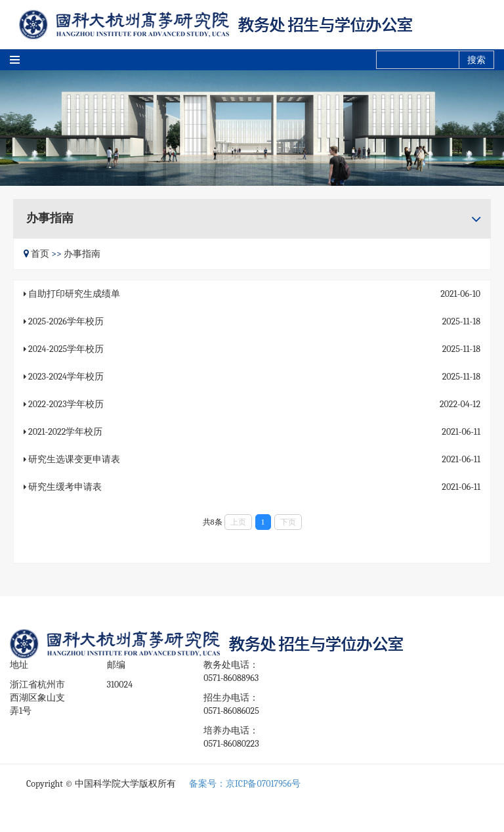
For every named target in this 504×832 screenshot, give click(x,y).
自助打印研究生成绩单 (74, 294)
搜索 (476, 60)
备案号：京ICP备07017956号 (245, 784)
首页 (40, 254)
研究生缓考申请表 (65, 487)
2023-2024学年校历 (66, 377)
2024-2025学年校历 (66, 349)
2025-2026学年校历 (66, 321)
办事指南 (82, 254)
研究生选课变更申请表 (74, 459)
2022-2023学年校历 (66, 404)
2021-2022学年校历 (65, 432)
